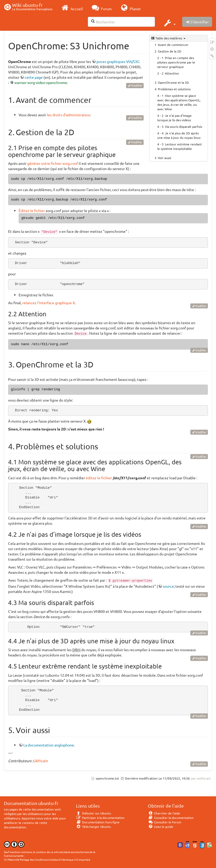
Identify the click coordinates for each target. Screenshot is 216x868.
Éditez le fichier (32, 211)
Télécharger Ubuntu (93, 827)
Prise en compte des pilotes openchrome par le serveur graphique (176, 62)
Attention (172, 73)
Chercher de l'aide (164, 813)
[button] (169, 23)
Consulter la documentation (171, 818)
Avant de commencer (173, 45)
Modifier (137, 85)
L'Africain (40, 761)
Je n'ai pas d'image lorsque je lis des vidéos (174, 118)
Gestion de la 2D (170, 51)
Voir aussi (164, 158)
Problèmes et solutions (174, 89)
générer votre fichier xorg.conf (53, 163)
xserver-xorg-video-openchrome (41, 82)
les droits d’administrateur (69, 115)
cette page (34, 77)
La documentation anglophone (49, 745)
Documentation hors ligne (98, 822)
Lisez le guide (161, 827)
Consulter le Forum (164, 822)
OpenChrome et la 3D (173, 82)
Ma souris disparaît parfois (183, 127)
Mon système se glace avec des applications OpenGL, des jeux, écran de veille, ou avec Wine (179, 102)
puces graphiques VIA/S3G (118, 61)
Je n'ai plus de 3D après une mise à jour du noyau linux (179, 135)
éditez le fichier (99, 478)
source (168, 586)
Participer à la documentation (100, 818)
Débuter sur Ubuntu (94, 813)
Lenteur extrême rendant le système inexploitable (180, 146)
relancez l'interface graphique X (49, 303)
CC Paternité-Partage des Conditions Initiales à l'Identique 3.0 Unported (47, 859)
